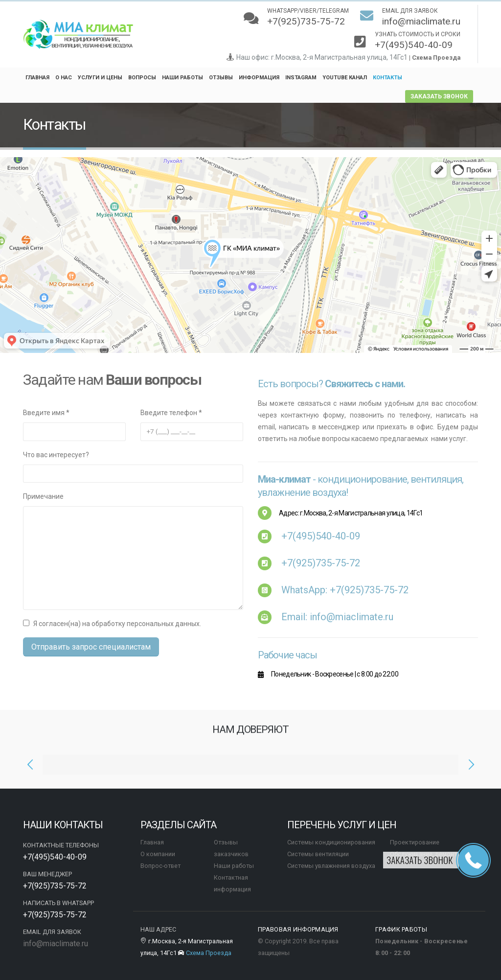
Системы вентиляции (318, 854)
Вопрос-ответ (160, 866)
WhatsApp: (345, 590)
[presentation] (30, 770)
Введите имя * (46, 413)
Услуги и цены (100, 78)
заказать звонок (439, 96)
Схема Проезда (436, 58)
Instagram (301, 78)
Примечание (43, 496)
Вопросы (142, 78)
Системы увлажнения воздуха (331, 866)
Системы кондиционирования (331, 842)
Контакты (387, 78)
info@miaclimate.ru (56, 944)
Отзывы (221, 78)
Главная (37, 78)
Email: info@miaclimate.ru (337, 617)
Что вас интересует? (56, 455)
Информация (259, 78)
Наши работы (182, 78)
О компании (158, 854)
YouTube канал (345, 78)
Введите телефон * (171, 413)
